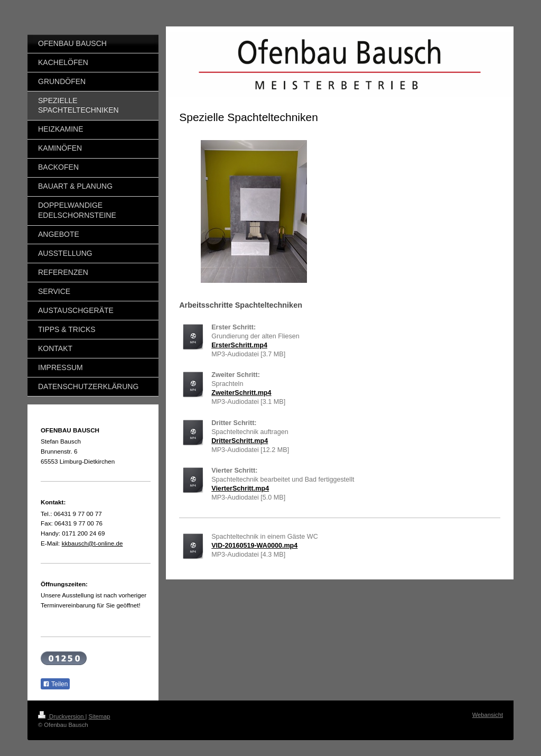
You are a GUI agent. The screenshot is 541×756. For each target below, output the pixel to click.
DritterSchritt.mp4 (240, 441)
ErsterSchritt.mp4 (239, 345)
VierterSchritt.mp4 (240, 488)
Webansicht (488, 715)
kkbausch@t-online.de (92, 543)
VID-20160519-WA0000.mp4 (254, 546)
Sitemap (100, 716)
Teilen (55, 684)
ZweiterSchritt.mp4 (241, 393)
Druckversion (62, 716)
